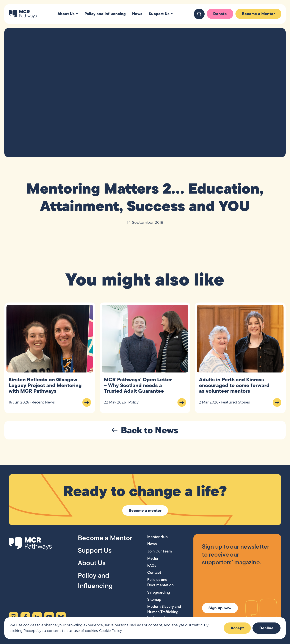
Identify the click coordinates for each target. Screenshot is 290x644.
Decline (266, 628)
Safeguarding (159, 592)
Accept (237, 628)
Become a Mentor (258, 14)
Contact (154, 572)
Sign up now (220, 608)
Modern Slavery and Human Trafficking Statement (164, 612)
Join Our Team (160, 551)
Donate (220, 14)
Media (153, 558)
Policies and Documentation (160, 582)
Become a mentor (145, 510)
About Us (66, 14)
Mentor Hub (158, 537)
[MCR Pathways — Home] (23, 14)
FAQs (152, 565)
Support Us (159, 14)
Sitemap (154, 599)
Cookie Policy (111, 631)
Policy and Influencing (105, 14)
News (137, 14)
